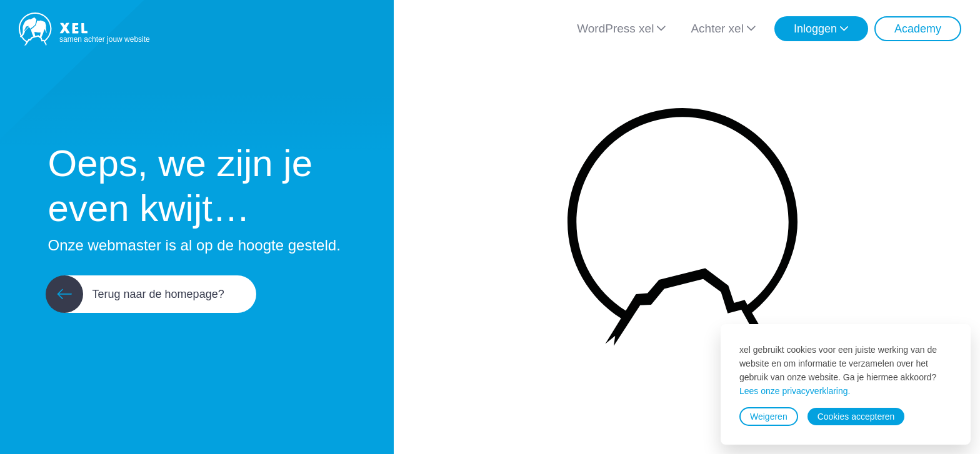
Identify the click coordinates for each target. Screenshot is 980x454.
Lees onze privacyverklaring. (795, 391)
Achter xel (717, 28)
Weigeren (769, 417)
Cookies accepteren (856, 417)
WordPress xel (615, 28)
